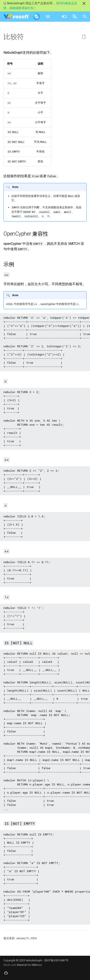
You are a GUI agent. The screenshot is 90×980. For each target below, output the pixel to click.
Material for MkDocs (29, 965)
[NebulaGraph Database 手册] (22, 17)
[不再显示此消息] (84, 3)
